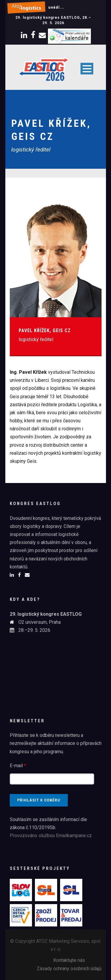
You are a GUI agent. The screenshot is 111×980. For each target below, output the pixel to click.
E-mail (18, 766)
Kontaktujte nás (69, 960)
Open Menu (87, 69)
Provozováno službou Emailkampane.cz (51, 836)
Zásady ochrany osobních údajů (69, 969)
